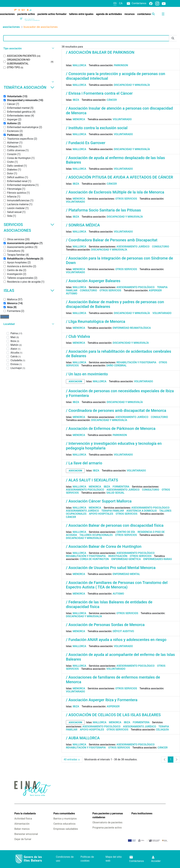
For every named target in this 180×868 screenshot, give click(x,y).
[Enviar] (173, 38)
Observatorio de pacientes (107, 822)
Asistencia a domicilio (142, 511)
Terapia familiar (113, 511)
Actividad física (23, 819)
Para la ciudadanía (25, 813)
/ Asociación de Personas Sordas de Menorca (105, 625)
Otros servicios (126, 199)
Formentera (121, 487)
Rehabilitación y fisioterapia (136, 362)
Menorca (79, 119)
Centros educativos (64, 824)
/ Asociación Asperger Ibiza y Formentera (102, 700)
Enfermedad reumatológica (132, 328)
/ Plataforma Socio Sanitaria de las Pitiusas (103, 210)
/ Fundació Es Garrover (86, 143)
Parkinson (121, 65)
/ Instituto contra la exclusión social (97, 128)
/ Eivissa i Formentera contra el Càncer (99, 93)
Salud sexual (115, 493)
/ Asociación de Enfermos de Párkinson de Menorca (111, 429)
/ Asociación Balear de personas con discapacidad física (115, 525)
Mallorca (79, 65)
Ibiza (76, 100)
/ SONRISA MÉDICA (83, 225)
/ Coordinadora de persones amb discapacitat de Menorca (116, 411)
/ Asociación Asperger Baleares (93, 281)
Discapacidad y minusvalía (132, 85)
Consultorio (161, 247)
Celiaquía (162, 730)
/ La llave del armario (84, 463)
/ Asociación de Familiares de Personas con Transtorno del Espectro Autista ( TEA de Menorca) (117, 585)
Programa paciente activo (107, 828)
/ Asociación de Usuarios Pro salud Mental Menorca (111, 568)
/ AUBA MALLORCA (83, 738)
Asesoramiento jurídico (133, 247)
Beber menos (22, 829)
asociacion (75, 381)
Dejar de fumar (23, 839)
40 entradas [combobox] (73, 760)
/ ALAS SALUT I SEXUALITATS (92, 480)
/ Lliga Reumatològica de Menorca (95, 322)
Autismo (72, 293)
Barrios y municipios (65, 819)
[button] (28, 48)
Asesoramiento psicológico (136, 287)
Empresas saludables (66, 829)
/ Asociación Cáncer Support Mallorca (99, 501)
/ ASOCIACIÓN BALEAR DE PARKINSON (100, 52)
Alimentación (22, 824)
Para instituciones (142, 813)
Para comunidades (64, 813)
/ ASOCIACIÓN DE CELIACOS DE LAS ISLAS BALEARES (113, 715)
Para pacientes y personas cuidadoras (108, 815)
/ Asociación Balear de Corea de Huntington (104, 546)
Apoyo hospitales (101, 514)
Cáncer (112, 100)
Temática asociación (29, 87)
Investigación (118, 556)
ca (121, 3)
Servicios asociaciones (29, 228)
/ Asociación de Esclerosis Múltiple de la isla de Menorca (115, 192)
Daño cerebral (116, 365)
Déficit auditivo (123, 631)
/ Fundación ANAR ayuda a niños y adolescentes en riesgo (116, 640)
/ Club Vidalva (78, 336)
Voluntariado (122, 119)
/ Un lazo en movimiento (87, 374)
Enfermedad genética (126, 559)
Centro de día (126, 532)
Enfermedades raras (157, 559)
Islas (29, 291)
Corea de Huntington (94, 559)
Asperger (155, 290)
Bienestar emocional (26, 834)
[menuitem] (26, 14)
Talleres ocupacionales (96, 535)
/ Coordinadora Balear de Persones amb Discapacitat (112, 240)
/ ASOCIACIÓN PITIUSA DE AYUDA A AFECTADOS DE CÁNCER (119, 177)
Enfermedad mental (126, 574)
